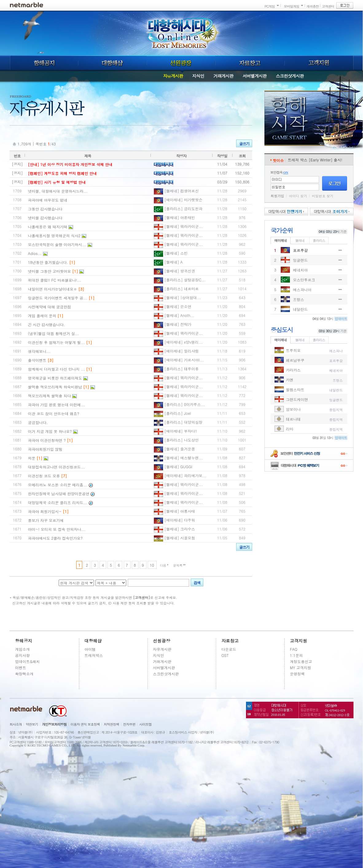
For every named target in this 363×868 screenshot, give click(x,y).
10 (152, 565)
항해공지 (44, 63)
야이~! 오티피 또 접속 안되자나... (57, 529)
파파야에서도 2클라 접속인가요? (55, 538)
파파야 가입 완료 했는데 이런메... (57, 405)
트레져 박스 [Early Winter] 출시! (315, 160)
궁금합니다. (38, 422)
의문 (32, 458)
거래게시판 (223, 76)
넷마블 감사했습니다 (45, 218)
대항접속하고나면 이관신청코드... (57, 467)
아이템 (90, 649)
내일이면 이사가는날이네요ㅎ (53, 289)
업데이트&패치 (27, 661)
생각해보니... (39, 351)
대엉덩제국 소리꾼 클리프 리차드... (58, 502)
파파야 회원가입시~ (45, 511)
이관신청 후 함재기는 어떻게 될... (57, 342)
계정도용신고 (301, 661)
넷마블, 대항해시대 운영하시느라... (58, 191)
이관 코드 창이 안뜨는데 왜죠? (54, 413)
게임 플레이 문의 (42, 316)
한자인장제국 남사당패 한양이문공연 (59, 494)
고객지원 (319, 63)
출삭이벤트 (37, 360)
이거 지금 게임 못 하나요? (50, 431)
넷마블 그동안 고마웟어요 (49, 271)
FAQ (294, 649)
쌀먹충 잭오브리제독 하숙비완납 (55, 387)
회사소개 (16, 724)
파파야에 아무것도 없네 (48, 200)
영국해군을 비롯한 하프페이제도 (55, 378)
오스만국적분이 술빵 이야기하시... (57, 244)
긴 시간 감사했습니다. (47, 324)
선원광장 (181, 63)
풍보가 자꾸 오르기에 (46, 520)
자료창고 (250, 63)
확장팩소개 (24, 674)
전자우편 (129, 724)
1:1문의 (296, 655)
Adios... (35, 253)
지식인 (198, 76)
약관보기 (32, 724)
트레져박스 (94, 655)
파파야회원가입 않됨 (45, 449)
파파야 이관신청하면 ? (47, 440)
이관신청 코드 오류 (44, 476)
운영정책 (297, 674)
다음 (163, 565)
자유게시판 (173, 76)
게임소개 (22, 649)
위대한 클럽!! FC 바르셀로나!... (55, 280)
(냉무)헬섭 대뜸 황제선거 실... (54, 333)
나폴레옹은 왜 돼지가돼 (48, 227)
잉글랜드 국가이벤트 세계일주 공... (58, 298)
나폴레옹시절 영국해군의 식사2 (54, 235)
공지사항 (22, 655)
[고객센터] (142, 598)
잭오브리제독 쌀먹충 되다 (49, 396)
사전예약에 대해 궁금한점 (49, 307)
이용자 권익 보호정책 (85, 724)
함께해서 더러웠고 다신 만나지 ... (57, 369)
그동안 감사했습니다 (45, 209)
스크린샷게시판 (290, 76)
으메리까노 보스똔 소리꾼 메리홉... (58, 485)
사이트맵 (146, 724)
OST (225, 655)
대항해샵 (112, 63)
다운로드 (229, 649)
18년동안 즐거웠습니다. (48, 262)
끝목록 (178, 565)
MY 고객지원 (301, 667)
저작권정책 (111, 724)
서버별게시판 (255, 76)
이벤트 (21, 667)
